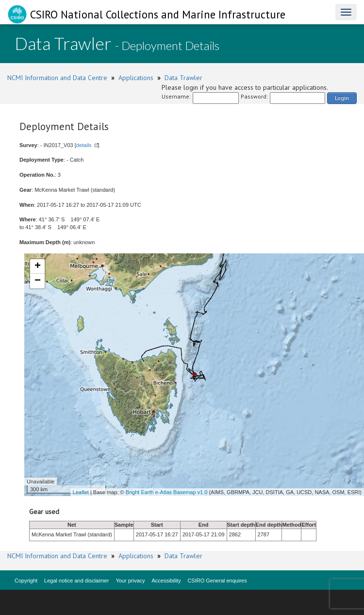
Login (342, 98)
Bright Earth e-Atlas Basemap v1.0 (167, 492)
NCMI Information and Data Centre (57, 78)
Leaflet (81, 492)
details (84, 145)
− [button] (38, 281)
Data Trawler (183, 78)
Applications (136, 78)
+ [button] (38, 266)
